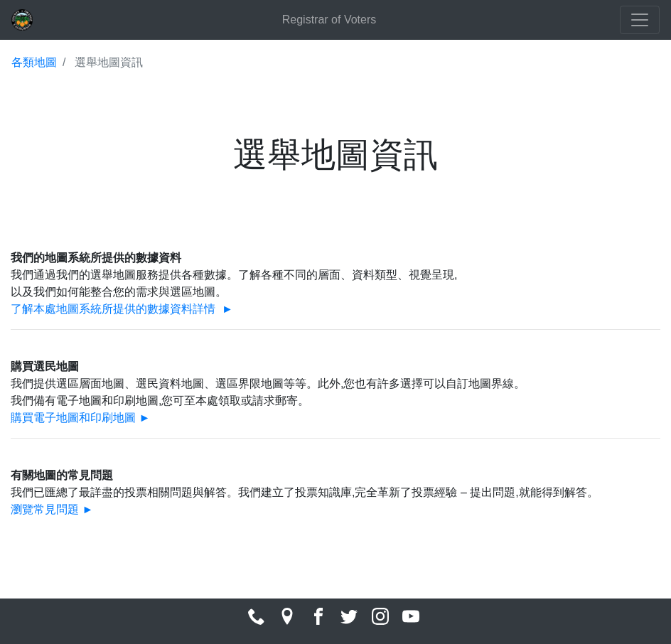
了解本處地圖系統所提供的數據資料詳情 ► (122, 309)
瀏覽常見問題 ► (52, 509)
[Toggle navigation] (640, 20)
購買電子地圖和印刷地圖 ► (80, 418)
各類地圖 (34, 62)
